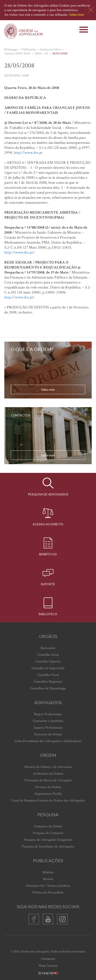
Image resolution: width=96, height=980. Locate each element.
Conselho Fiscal (48, 675)
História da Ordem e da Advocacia (48, 767)
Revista (48, 879)
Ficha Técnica (48, 966)
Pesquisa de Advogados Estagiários (48, 840)
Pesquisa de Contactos (48, 833)
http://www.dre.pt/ (19, 252)
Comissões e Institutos (48, 721)
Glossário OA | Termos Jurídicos (48, 886)
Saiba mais (77, 14)
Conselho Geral (48, 655)
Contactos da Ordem (48, 826)
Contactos (48, 959)
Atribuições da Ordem (48, 774)
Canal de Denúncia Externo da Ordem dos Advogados (48, 801)
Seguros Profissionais (48, 728)
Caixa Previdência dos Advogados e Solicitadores (48, 741)
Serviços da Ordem (48, 787)
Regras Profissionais (48, 714)
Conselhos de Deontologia (48, 688)
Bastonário (48, 648)
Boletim (48, 872)
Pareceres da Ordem (48, 734)
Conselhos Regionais (48, 682)
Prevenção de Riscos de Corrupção (48, 780)
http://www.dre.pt (28, 153)
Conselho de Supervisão (48, 668)
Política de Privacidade (48, 892)
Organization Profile (48, 794)
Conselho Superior (48, 661)
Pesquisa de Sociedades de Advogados (48, 846)
